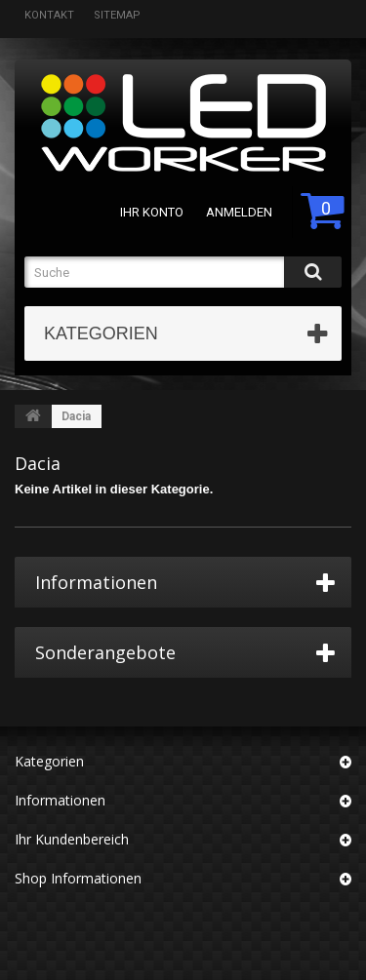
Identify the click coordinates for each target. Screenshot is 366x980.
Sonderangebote (105, 652)
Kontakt (49, 15)
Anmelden (239, 212)
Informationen (96, 582)
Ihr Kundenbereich (72, 839)
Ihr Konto (152, 212)
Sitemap (117, 15)
